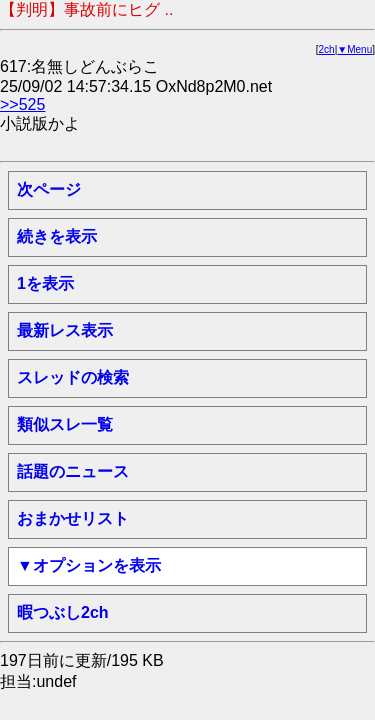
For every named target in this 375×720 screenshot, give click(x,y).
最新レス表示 (65, 330)
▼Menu (354, 49)
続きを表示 (57, 236)
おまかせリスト (73, 518)
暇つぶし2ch (63, 612)
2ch (327, 49)
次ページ (49, 189)
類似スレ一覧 (65, 424)
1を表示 (45, 283)
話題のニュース (73, 471)
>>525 (22, 104)
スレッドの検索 (73, 377)
